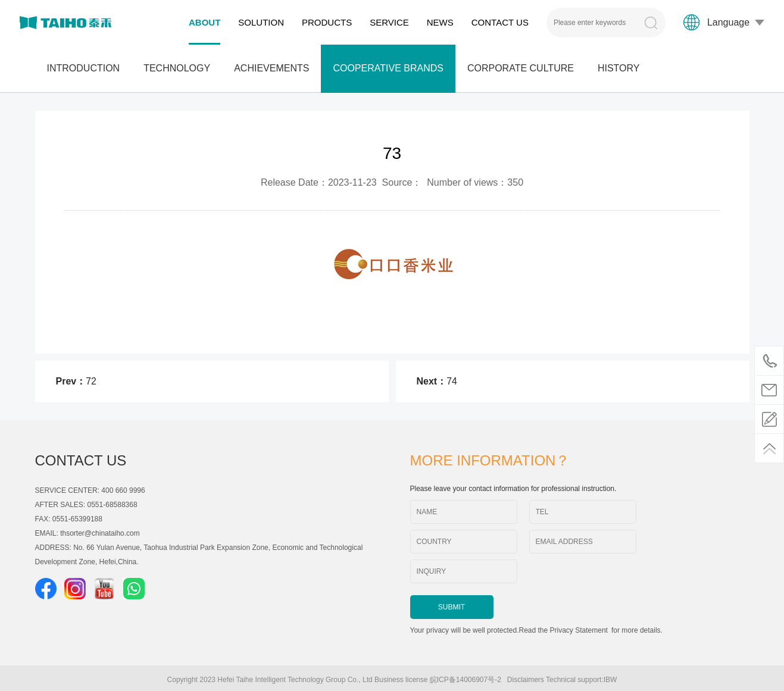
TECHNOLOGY (177, 68)
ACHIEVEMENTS (271, 68)
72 (91, 381)
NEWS (440, 22)
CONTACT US (500, 22)
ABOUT (204, 22)
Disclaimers (526, 680)
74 (452, 381)
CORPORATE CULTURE (521, 68)
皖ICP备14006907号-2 (468, 680)
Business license (401, 680)
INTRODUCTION (84, 68)
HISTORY (619, 68)
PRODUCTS (327, 22)
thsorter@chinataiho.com (100, 533)
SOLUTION (261, 22)
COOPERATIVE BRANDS (388, 68)
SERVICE (389, 22)
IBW (610, 680)
